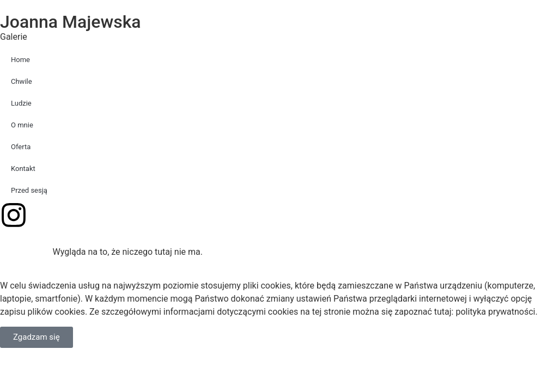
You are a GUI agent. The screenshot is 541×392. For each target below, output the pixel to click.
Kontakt (23, 169)
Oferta (21, 147)
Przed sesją (29, 190)
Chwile (22, 81)
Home (20, 60)
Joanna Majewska (71, 22)
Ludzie (21, 103)
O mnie (22, 125)
